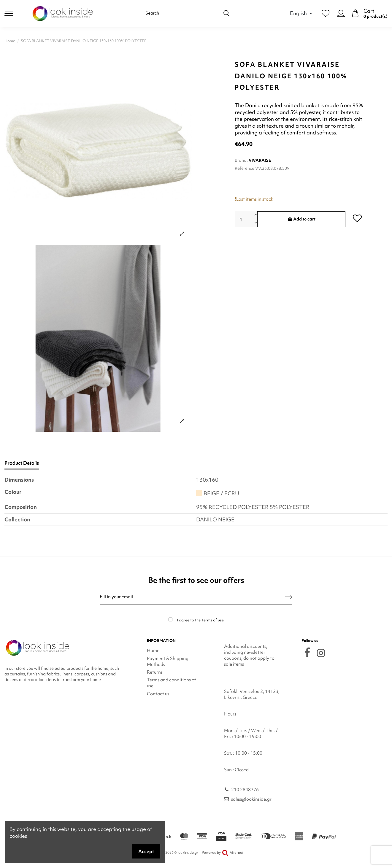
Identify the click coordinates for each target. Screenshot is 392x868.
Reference (245, 168)
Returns (155, 672)
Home (153, 650)
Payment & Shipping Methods (168, 661)
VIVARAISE (260, 160)
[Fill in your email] (192, 597)
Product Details (22, 463)
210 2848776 (245, 790)
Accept (146, 851)
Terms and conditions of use (172, 683)
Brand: (241, 160)
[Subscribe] (289, 597)
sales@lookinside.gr (251, 799)
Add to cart (301, 219)
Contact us (158, 694)
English (302, 13)
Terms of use (213, 620)
